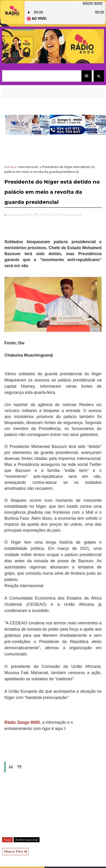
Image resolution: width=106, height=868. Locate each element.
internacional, (72, 215)
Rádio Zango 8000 (22, 722)
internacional (28, 167)
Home (9, 167)
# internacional (27, 840)
